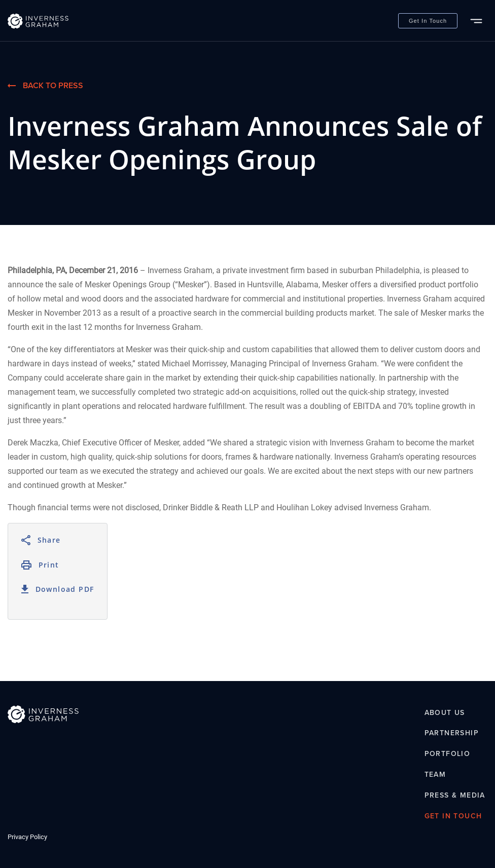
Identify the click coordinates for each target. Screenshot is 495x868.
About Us (445, 713)
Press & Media (455, 795)
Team (435, 775)
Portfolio (448, 754)
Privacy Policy (27, 837)
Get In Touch (428, 21)
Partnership (452, 733)
